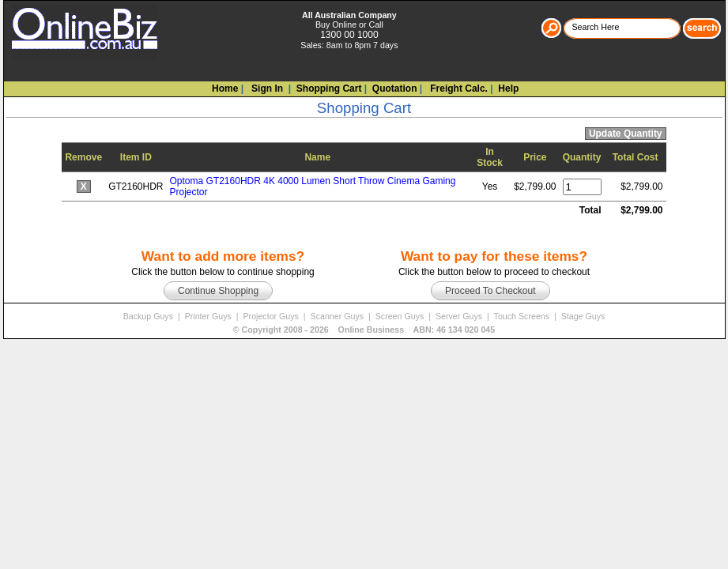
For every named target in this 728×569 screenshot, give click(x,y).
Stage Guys (583, 316)
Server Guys (460, 316)
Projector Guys (272, 316)
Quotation (395, 89)
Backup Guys (149, 316)
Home (225, 89)
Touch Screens (523, 316)
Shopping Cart (329, 89)
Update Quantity (626, 134)
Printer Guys (209, 316)
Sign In (266, 89)
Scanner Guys (338, 316)
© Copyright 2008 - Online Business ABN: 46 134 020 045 (364, 330)
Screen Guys (401, 316)
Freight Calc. (458, 89)
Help (508, 89)
